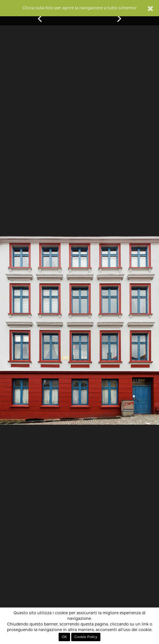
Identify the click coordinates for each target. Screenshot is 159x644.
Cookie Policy (86, 637)
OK (64, 637)
